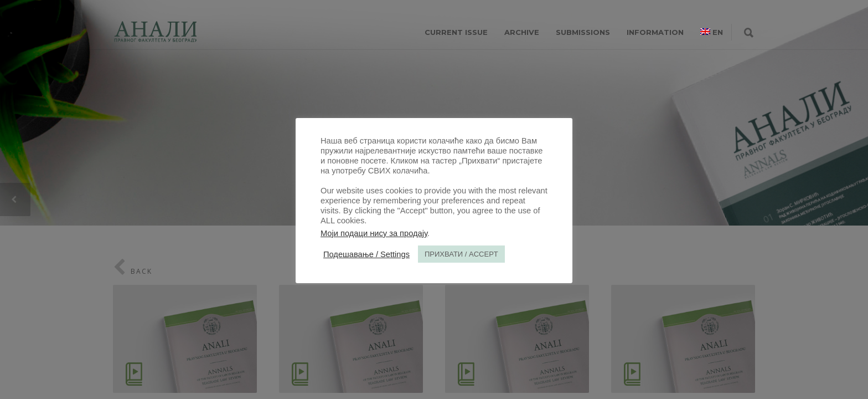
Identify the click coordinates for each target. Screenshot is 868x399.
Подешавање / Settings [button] (366, 254)
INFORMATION (655, 32)
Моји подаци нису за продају (374, 233)
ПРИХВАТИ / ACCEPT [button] (461, 254)
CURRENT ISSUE (456, 32)
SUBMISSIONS (583, 32)
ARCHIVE (522, 32)
